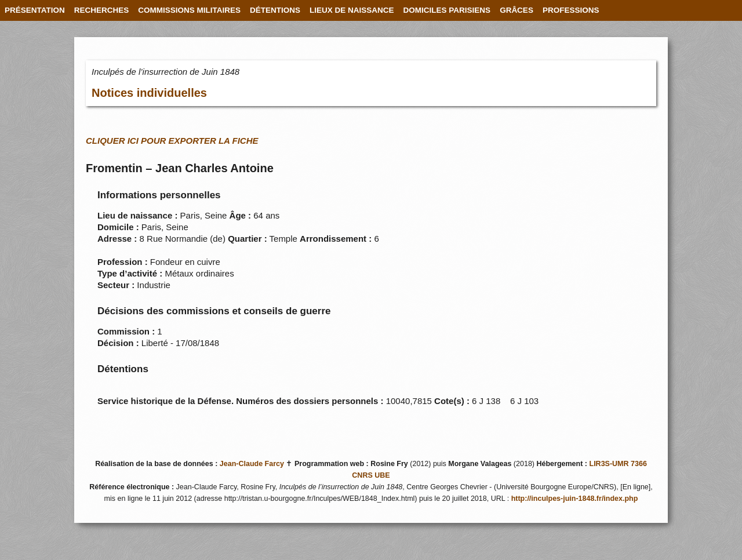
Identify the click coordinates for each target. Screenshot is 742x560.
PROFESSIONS (571, 10)
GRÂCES (517, 10)
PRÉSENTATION (35, 10)
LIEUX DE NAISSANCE (352, 10)
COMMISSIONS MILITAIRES (189, 10)
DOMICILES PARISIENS (447, 10)
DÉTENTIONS (275, 10)
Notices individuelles (149, 93)
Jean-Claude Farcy (252, 464)
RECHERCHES (102, 10)
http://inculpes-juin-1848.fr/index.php (575, 499)
